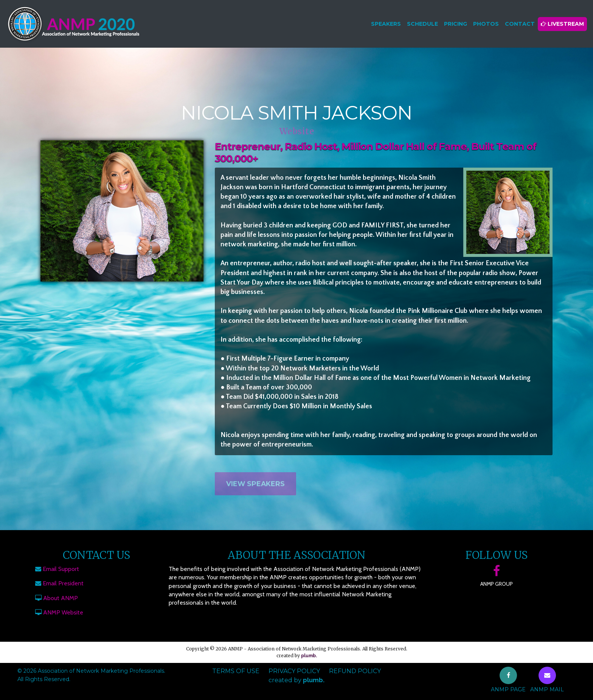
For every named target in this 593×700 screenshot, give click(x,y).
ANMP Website (63, 612)
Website (297, 131)
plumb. (309, 656)
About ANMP (61, 598)
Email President (63, 583)
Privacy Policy (294, 671)
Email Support (61, 569)
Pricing (456, 24)
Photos (486, 24)
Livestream (562, 24)
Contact (520, 24)
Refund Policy (355, 671)
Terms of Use (236, 671)
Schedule (422, 24)
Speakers (386, 24)
